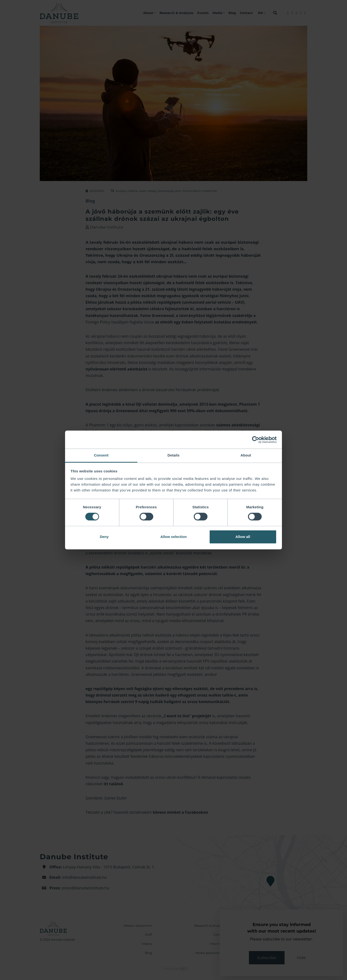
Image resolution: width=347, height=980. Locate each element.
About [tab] (246, 455)
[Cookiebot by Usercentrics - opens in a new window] (256, 440)
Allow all (243, 537)
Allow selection (173, 537)
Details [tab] (173, 455)
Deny (104, 537)
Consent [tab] (101, 455)
